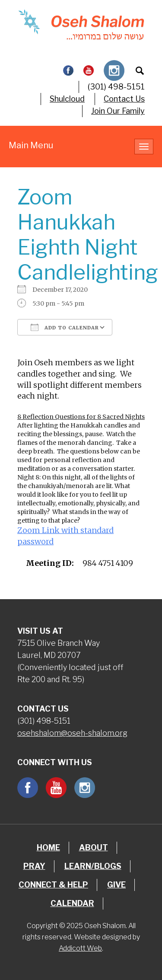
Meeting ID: (50, 563)
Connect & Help (53, 885)
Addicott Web (80, 948)
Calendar (72, 903)
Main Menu (31, 145)
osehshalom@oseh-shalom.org (72, 733)
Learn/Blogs (93, 866)
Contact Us (124, 99)
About (94, 848)
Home (48, 848)
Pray (34, 866)
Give (116, 885)
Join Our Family (118, 111)
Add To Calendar (65, 327)
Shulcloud (67, 99)
